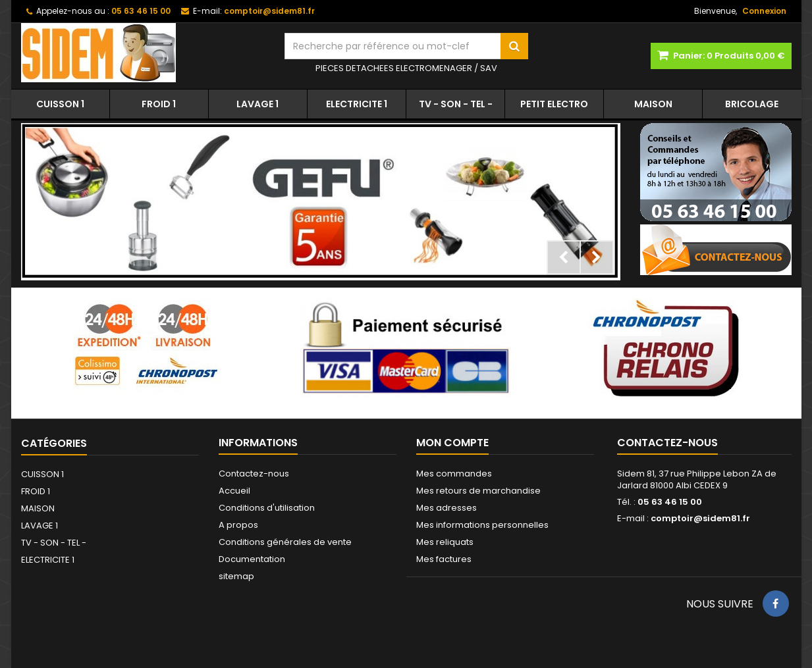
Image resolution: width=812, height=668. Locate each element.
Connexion (764, 11)
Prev (564, 257)
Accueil (234, 491)
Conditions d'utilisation (267, 508)
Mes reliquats (445, 542)
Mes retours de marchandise (478, 491)
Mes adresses (447, 508)
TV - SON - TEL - (456, 104)
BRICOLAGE (752, 104)
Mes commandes (454, 474)
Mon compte (452, 443)
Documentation (252, 559)
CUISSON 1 (60, 104)
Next (597, 257)
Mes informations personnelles (482, 525)
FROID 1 (159, 104)
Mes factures (444, 559)
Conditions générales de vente (285, 542)
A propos (238, 525)
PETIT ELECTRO (554, 104)
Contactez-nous (254, 474)
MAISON (653, 104)
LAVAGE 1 (257, 104)
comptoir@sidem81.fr (700, 518)
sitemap (236, 576)
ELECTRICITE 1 (357, 104)
